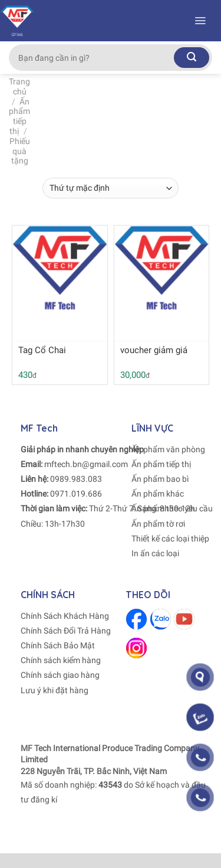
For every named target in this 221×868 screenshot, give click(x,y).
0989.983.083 (76, 479)
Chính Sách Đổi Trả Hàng (66, 631)
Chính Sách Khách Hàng (65, 616)
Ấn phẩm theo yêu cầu (172, 508)
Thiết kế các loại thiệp (170, 539)
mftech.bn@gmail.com (86, 464)
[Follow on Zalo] (161, 619)
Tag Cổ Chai (42, 350)
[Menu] (200, 21)
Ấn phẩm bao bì (160, 479)
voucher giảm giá (154, 350)
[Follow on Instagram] (136, 648)
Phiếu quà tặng (20, 151)
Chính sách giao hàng (60, 675)
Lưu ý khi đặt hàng (55, 690)
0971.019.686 (76, 494)
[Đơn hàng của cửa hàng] (110, 188)
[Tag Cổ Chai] (60, 268)
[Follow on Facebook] (136, 619)
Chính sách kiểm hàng (61, 660)
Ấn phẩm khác (158, 494)
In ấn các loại (155, 553)
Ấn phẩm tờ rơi (158, 524)
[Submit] (192, 58)
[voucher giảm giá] (162, 268)
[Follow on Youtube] (184, 619)
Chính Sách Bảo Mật (58, 645)
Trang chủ (19, 87)
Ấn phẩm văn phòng (168, 449)
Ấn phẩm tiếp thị (19, 116)
